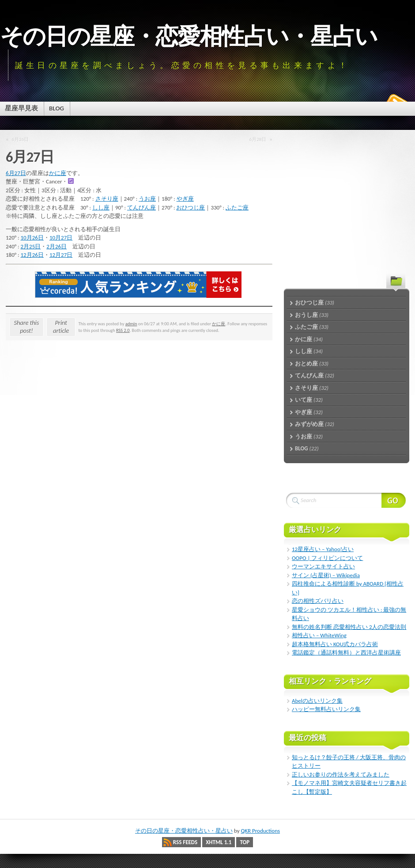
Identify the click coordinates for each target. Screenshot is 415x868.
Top (245, 842)
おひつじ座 (191, 207)
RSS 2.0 (123, 330)
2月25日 (31, 246)
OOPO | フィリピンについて (327, 558)
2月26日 (57, 246)
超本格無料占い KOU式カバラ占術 (335, 644)
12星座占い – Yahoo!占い (323, 549)
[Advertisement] (339, 197)
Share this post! (27, 327)
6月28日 (258, 139)
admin (131, 324)
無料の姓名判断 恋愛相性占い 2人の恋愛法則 (349, 627)
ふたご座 (237, 207)
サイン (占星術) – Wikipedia (326, 575)
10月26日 (32, 238)
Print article (61, 327)
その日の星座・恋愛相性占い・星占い (189, 36)
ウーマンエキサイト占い (323, 566)
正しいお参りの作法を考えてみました (341, 775)
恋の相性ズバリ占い (318, 601)
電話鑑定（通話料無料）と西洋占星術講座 (346, 653)
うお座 (147, 199)
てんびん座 (141, 207)
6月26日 (21, 139)
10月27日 (61, 238)
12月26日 (32, 255)
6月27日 (16, 173)
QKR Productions (260, 831)
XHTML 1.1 (219, 842)
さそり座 (107, 199)
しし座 (101, 207)
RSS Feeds (185, 842)
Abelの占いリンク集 (317, 701)
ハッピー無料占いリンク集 (326, 709)
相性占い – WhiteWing (319, 635)
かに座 (58, 173)
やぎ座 (185, 199)
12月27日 (61, 255)
